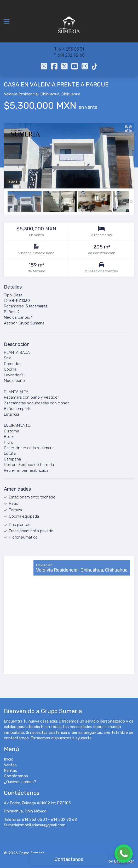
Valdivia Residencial (21, 94)
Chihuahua (50, 94)
